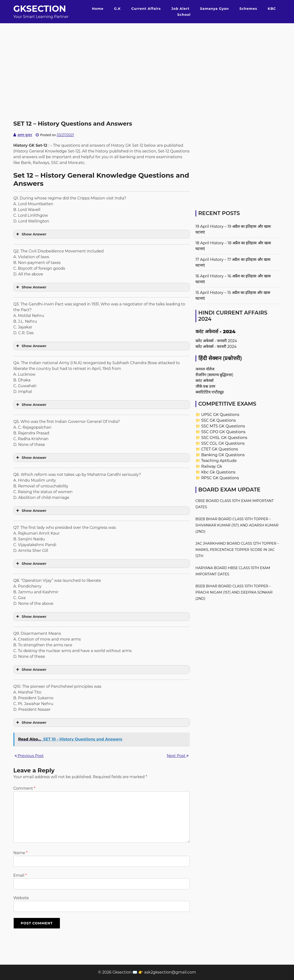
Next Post (178, 756)
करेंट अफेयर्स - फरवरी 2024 (216, 347)
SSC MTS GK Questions (223, 426)
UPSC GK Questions (220, 415)
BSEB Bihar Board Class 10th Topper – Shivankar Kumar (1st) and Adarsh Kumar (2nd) (237, 525)
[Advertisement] (147, 57)
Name (20, 853)
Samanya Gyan (214, 9)
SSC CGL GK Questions (223, 443)
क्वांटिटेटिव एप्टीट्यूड (210, 392)
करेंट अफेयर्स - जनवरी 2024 (216, 341)
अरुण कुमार (25, 135)
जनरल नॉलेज (205, 369)
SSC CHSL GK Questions (224, 438)
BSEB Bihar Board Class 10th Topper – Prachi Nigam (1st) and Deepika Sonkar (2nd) (234, 592)
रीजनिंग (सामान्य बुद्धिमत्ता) (214, 375)
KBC (272, 9)
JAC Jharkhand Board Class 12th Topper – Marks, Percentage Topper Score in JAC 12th (237, 550)
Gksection (40, 9)
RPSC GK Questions (220, 478)
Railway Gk (212, 466)
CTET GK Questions (220, 449)
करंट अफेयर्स (205, 381)
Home (98, 9)
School (184, 15)
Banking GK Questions (223, 455)
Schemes (248, 9)
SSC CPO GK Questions (223, 432)
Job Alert (180, 9)
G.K (117, 9)
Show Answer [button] (31, 234)
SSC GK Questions (219, 420)
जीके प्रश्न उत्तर (205, 386)
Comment (24, 788)
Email (20, 875)
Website (21, 898)
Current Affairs (146, 9)
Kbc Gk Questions (218, 472)
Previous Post (29, 756)
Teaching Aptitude (219, 461)
